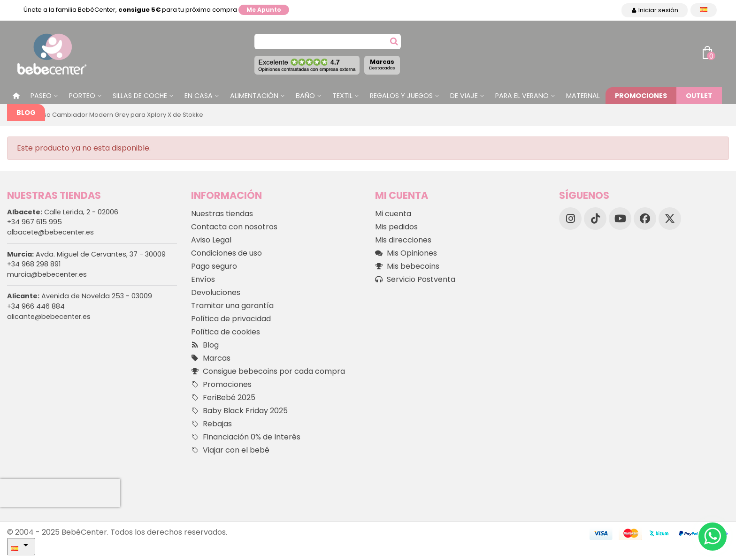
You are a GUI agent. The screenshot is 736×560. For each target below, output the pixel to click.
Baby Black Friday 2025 (239, 411)
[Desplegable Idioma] (704, 10)
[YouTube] (620, 219)
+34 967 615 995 (34, 222)
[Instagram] (570, 219)
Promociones (641, 96)
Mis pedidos (396, 227)
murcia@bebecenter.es (47, 274)
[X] (670, 219)
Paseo (41, 96)
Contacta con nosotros (234, 227)
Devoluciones (216, 292)
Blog (26, 113)
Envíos (203, 279)
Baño (305, 96)
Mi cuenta (393, 214)
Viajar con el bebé (230, 450)
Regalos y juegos (401, 96)
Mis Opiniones (406, 253)
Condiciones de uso (226, 253)
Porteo (82, 96)
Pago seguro (214, 266)
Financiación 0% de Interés (246, 437)
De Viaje (464, 96)
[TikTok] (595, 219)
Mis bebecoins (407, 266)
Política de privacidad (231, 319)
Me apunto (264, 10)
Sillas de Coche (140, 96)
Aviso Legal (211, 240)
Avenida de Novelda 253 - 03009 (80, 296)
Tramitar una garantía (232, 306)
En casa (199, 96)
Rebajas (211, 424)
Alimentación (254, 96)
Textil (342, 96)
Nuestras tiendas (222, 214)
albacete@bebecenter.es (50, 232)
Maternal (583, 96)
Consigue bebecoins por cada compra (268, 371)
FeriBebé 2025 (223, 398)
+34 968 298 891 (34, 264)
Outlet (699, 96)
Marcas (382, 64)
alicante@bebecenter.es (49, 317)
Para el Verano (522, 96)
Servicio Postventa (415, 280)
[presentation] (60, 493)
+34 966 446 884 (36, 306)
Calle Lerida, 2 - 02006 (63, 212)
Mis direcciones (403, 240)
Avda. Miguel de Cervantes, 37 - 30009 (86, 254)
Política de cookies (226, 332)
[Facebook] (645, 219)
